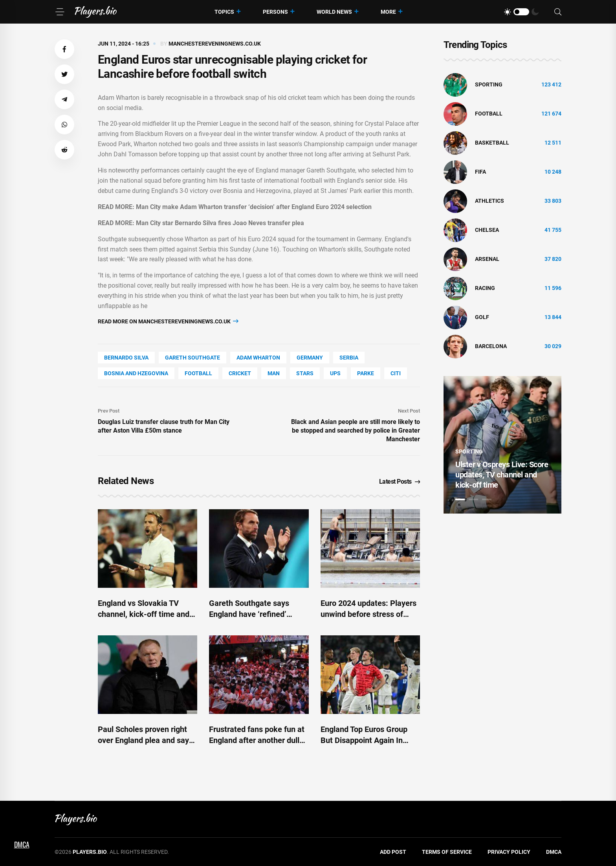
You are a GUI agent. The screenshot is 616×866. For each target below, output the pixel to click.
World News (334, 12)
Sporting (489, 84)
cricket (240, 373)
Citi (396, 373)
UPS (335, 373)
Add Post (393, 852)
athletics (489, 201)
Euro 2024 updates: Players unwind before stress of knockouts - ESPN (368, 614)
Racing (485, 288)
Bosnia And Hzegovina (136, 373)
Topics (224, 12)
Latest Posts (400, 482)
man (274, 373)
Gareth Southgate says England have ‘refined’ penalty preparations (249, 614)
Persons (275, 12)
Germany (310, 358)
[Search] (558, 12)
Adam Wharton (258, 358)
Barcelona (491, 346)
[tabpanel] (502, 445)
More (388, 12)
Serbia (349, 358)
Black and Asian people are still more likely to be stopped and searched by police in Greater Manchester (356, 430)
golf (482, 317)
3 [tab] (487, 499)
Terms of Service (447, 852)
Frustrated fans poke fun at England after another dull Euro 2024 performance (257, 740)
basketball (492, 143)
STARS (305, 373)
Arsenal (487, 259)
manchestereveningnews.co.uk (215, 44)
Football (198, 373)
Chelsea (487, 230)
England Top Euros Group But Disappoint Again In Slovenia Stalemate (364, 740)
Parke (366, 373)
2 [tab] (473, 499)
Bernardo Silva (126, 358)
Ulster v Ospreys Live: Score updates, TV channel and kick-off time (502, 475)
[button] (64, 49)
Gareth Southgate (192, 358)
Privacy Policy (509, 852)
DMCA (554, 852)
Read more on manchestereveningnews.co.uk (168, 321)
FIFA (480, 172)
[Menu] (60, 12)
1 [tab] (460, 499)
